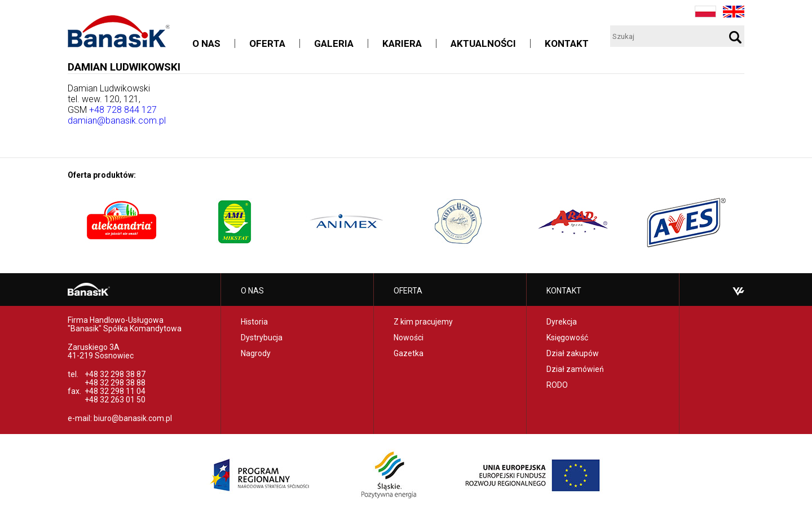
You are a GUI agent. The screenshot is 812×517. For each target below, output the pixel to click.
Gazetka (409, 353)
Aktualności (483, 43)
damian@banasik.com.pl (117, 121)
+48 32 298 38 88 (115, 383)
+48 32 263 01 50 (115, 400)
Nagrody (256, 353)
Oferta (267, 43)
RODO (557, 385)
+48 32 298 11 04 (115, 391)
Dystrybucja (262, 338)
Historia (254, 322)
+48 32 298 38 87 (115, 374)
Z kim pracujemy (423, 322)
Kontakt (567, 43)
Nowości (409, 338)
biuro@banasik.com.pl (133, 418)
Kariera (402, 43)
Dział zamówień (575, 369)
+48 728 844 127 (123, 110)
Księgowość (567, 338)
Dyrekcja (562, 322)
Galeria (334, 43)
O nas (206, 43)
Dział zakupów (573, 353)
